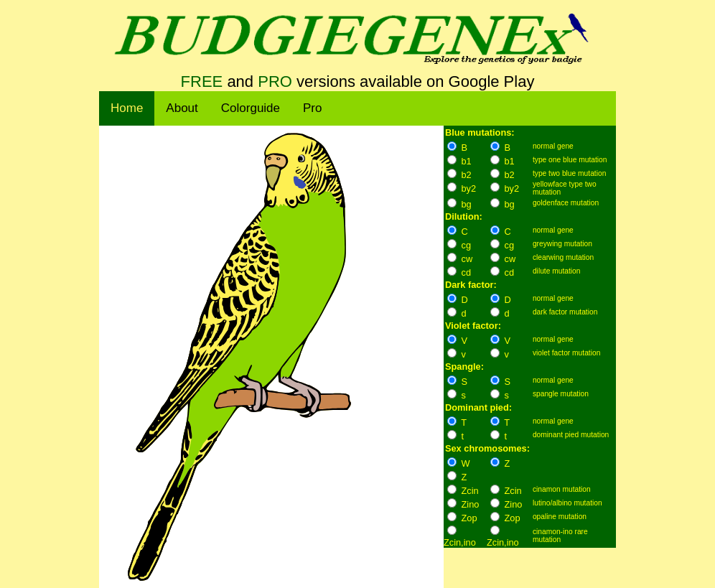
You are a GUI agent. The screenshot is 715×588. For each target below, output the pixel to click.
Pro (312, 108)
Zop (469, 518)
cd (467, 272)
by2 (469, 188)
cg (467, 245)
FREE (202, 81)
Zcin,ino (460, 542)
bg (467, 204)
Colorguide (251, 108)
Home (127, 108)
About (182, 108)
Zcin (470, 491)
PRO (275, 81)
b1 (467, 161)
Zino (471, 504)
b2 (467, 175)
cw (467, 259)
